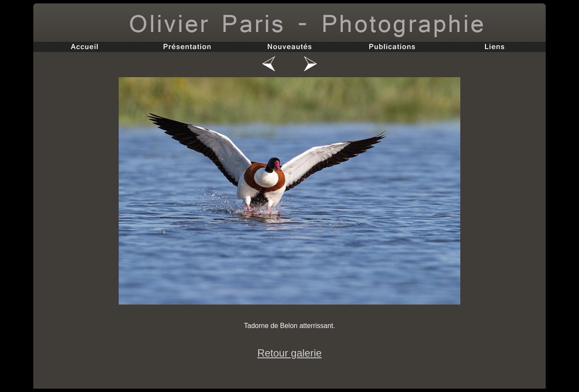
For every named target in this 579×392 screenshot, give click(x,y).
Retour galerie (290, 353)
